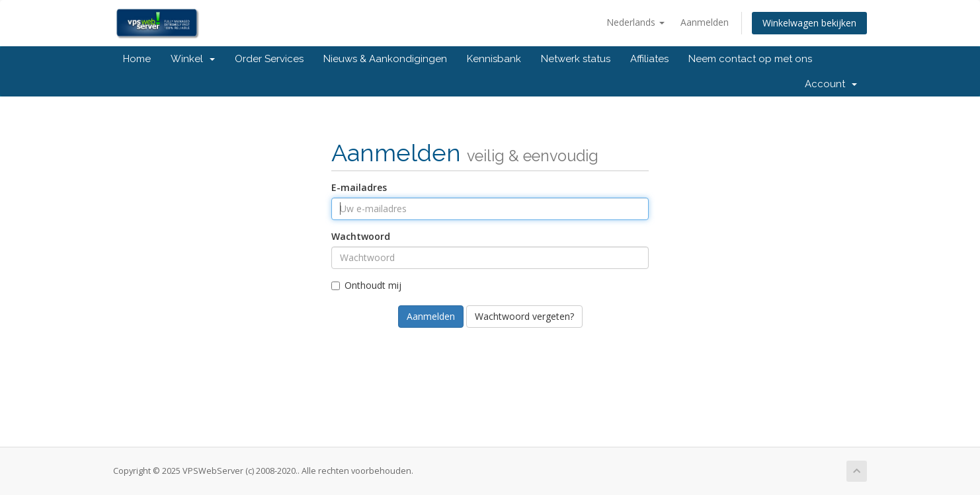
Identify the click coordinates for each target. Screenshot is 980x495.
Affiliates (649, 59)
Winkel (193, 59)
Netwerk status (576, 59)
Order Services (269, 59)
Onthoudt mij (366, 285)
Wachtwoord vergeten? (524, 316)
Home (137, 59)
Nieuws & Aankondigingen (385, 59)
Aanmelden (705, 22)
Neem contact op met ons (750, 59)
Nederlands (635, 22)
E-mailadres (359, 187)
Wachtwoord (361, 236)
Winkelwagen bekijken (809, 23)
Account (831, 84)
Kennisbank (494, 59)
